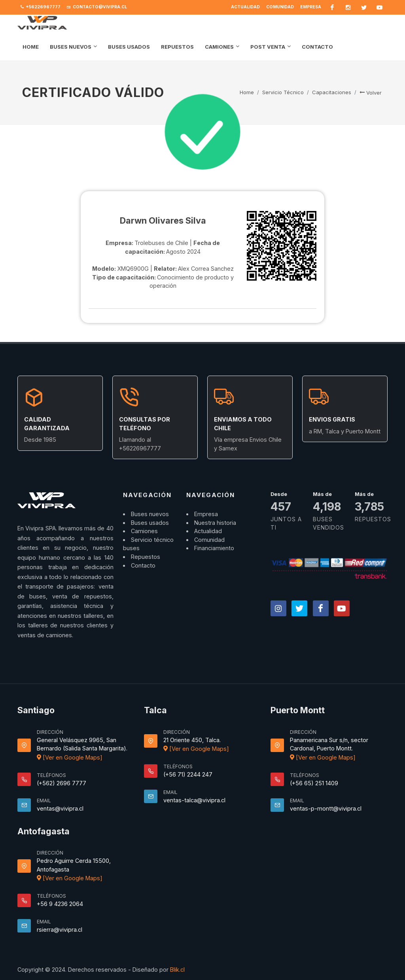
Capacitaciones (332, 92)
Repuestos (146, 557)
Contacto (143, 565)
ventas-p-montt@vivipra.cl (326, 808)
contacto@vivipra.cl (97, 7)
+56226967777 (41, 7)
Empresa (311, 7)
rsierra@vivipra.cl (60, 930)
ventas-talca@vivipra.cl (194, 800)
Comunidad (280, 7)
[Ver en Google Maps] (70, 757)
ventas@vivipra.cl (60, 808)
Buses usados (150, 523)
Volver (371, 93)
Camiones (144, 531)
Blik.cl (177, 970)
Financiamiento (214, 548)
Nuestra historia (215, 523)
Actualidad (245, 7)
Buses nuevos (150, 514)
